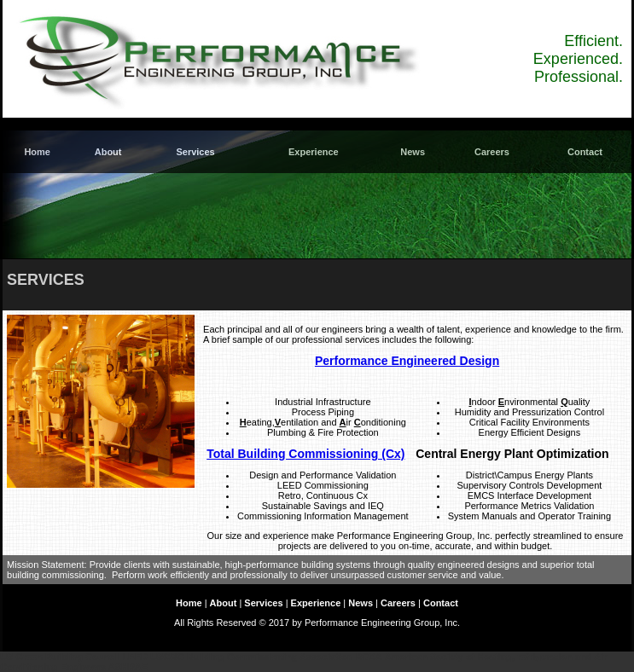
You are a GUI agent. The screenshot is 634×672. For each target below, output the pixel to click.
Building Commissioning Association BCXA (285, 657)
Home (37, 152)
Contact (585, 152)
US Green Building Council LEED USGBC (92, 657)
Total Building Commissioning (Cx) (305, 454)
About (108, 152)
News (413, 152)
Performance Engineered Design (407, 361)
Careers (492, 152)
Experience (314, 152)
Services (195, 152)
